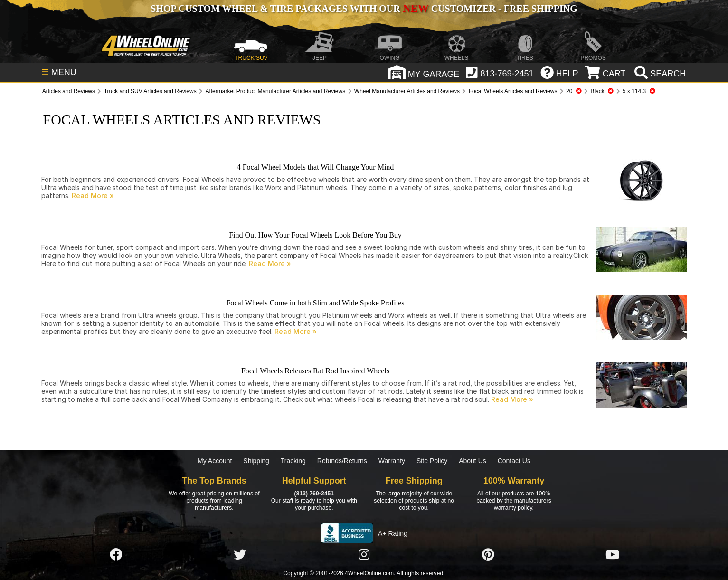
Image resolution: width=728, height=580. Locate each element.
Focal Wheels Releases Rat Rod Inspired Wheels (315, 371)
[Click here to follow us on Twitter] (240, 555)
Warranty (392, 461)
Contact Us (514, 461)
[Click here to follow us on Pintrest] (488, 555)
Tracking (293, 461)
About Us (473, 461)
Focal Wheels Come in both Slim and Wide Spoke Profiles (315, 303)
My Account (215, 461)
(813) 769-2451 (314, 494)
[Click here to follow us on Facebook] (116, 555)
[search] (659, 74)
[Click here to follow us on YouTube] (613, 555)
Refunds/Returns (342, 461)
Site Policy (432, 461)
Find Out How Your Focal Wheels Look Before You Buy (315, 235)
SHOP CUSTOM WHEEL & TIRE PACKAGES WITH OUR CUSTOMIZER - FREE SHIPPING (364, 9)
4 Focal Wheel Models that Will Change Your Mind (316, 167)
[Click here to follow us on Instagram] (364, 555)
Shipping (256, 461)
